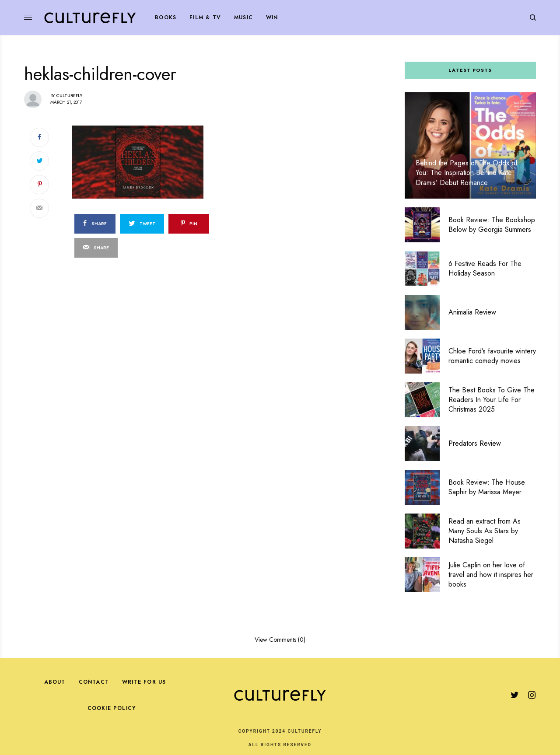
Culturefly (69, 96)
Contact (94, 682)
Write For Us (144, 682)
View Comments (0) (280, 639)
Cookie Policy (112, 708)
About (55, 682)
